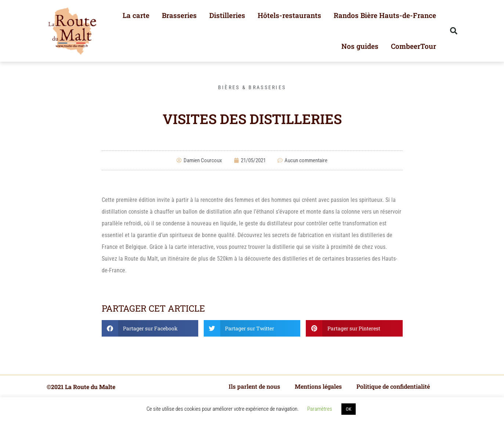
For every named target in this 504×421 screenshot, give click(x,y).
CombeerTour (414, 46)
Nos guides (360, 46)
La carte (136, 15)
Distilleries (227, 15)
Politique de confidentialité (393, 386)
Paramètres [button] (320, 409)
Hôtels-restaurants (289, 15)
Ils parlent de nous (254, 386)
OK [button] (349, 409)
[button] (454, 31)
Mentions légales (318, 386)
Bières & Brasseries (252, 87)
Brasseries (179, 15)
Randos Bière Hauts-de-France (385, 15)
